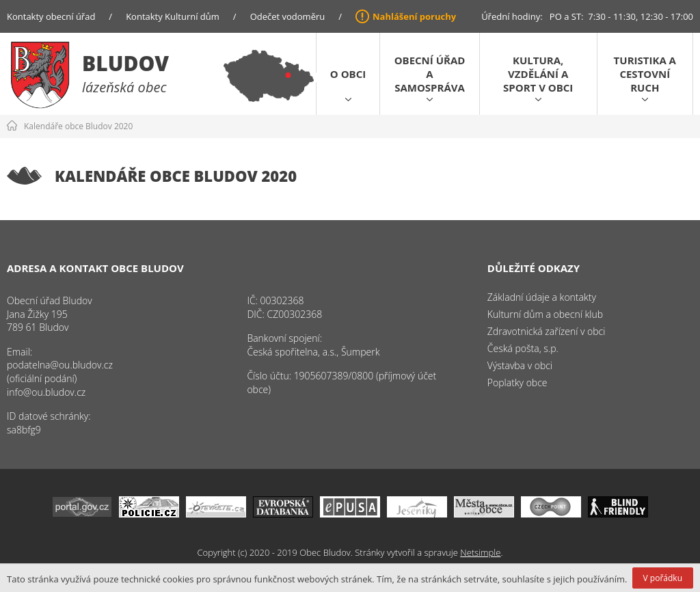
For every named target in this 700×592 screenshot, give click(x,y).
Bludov (125, 63)
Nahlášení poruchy (414, 16)
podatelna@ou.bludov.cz (60, 365)
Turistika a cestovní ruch (645, 74)
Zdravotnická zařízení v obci (547, 331)
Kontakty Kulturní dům (173, 16)
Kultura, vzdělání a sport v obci (538, 74)
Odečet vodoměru (288, 16)
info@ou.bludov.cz (46, 392)
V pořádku (663, 578)
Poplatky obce (517, 382)
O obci (348, 74)
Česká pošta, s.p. (523, 348)
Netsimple (480, 552)
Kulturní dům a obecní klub (545, 314)
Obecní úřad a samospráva (430, 74)
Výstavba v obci (520, 365)
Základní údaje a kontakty (542, 297)
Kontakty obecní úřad (51, 16)
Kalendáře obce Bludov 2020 (78, 126)
